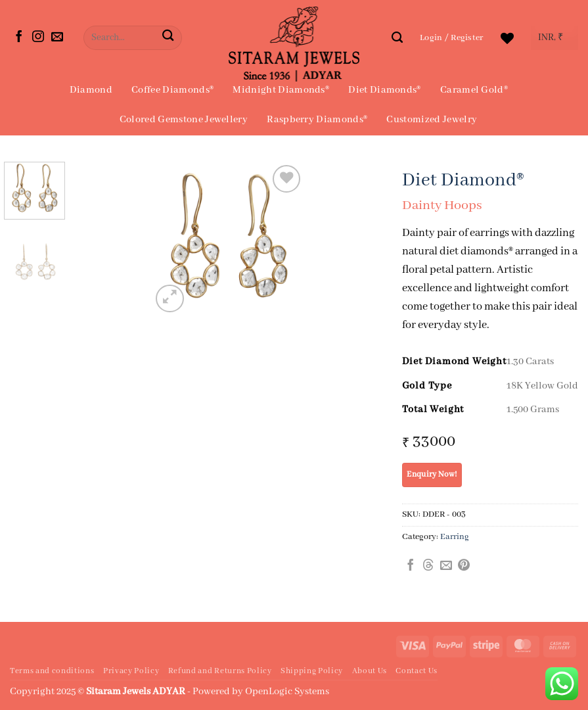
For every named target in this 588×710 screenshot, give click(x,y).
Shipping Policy (312, 671)
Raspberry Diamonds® (317, 120)
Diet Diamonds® (384, 90)
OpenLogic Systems (287, 692)
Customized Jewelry (432, 120)
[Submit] (169, 38)
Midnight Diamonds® (281, 90)
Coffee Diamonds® (172, 90)
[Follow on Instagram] (38, 37)
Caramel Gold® (474, 90)
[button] (452, 38)
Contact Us (417, 671)
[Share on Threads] (428, 566)
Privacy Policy (131, 671)
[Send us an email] (57, 37)
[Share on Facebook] (411, 566)
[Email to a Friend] (446, 566)
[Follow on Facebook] (19, 37)
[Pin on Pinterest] (464, 566)
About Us (370, 671)
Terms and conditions (52, 671)
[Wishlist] (507, 38)
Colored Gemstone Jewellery (184, 120)
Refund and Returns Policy (220, 671)
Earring (455, 537)
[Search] (397, 37)
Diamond (91, 90)
